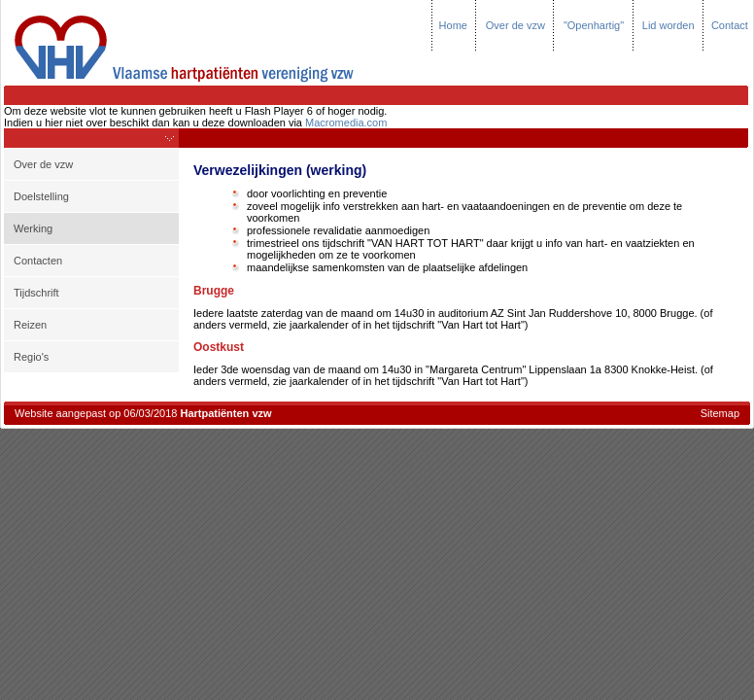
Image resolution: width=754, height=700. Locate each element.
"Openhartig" (594, 25)
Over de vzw (515, 25)
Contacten (38, 261)
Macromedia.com (346, 122)
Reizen (30, 325)
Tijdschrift (36, 293)
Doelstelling (41, 196)
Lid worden (668, 25)
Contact (730, 25)
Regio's (31, 357)
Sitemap (720, 413)
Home (453, 25)
